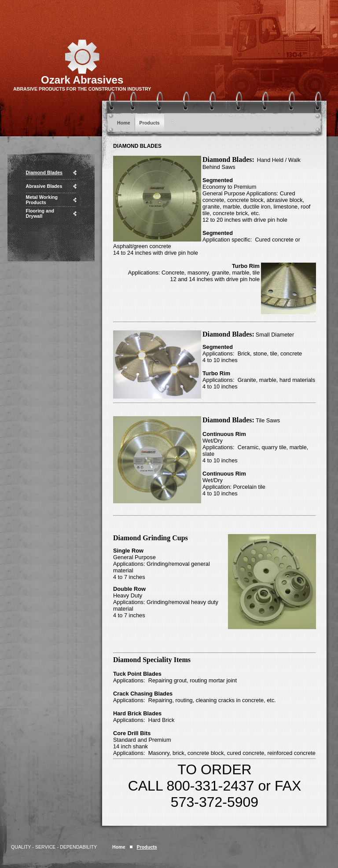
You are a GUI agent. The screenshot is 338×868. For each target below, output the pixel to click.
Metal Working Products (42, 200)
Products (150, 123)
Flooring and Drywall (40, 213)
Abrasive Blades (44, 186)
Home (124, 123)
